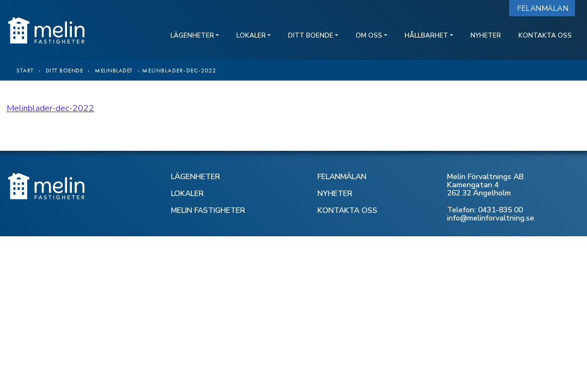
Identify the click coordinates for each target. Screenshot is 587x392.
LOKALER (187, 194)
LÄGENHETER (195, 177)
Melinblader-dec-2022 (50, 108)
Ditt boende (311, 35)
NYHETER (335, 194)
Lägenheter (192, 35)
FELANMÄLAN (342, 177)
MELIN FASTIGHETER (208, 210)
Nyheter (486, 35)
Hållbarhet (426, 35)
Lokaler (251, 35)
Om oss (369, 35)
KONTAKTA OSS (347, 210)
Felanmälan (545, 8)
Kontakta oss (545, 35)
